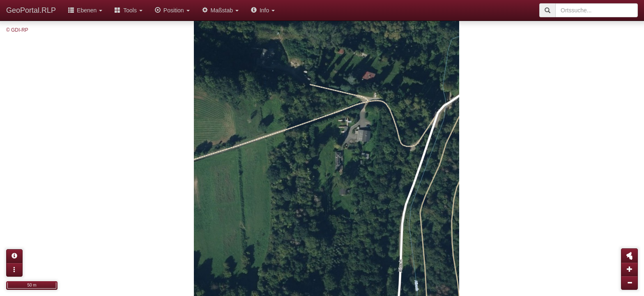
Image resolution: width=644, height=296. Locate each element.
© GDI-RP (17, 30)
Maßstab (220, 10)
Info (263, 10)
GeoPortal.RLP (31, 10)
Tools (129, 10)
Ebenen (85, 10)
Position (172, 10)
